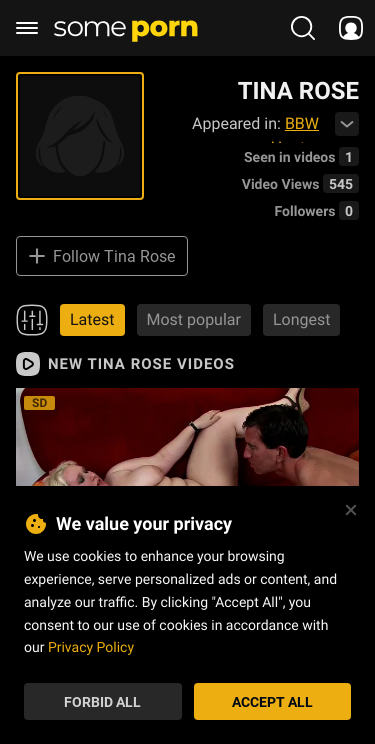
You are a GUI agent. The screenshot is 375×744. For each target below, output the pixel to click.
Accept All (272, 701)
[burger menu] (27, 28)
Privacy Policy (91, 646)
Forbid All (102, 701)
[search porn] (303, 28)
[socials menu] (351, 28)
